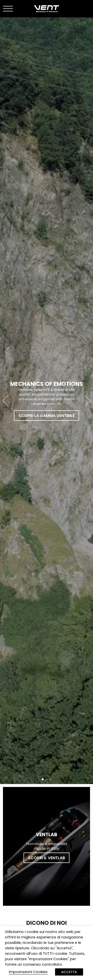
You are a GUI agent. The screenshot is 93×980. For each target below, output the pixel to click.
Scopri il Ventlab (46, 858)
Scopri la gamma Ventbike (46, 416)
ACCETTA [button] (69, 972)
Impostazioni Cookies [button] (28, 972)
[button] (87, 401)
